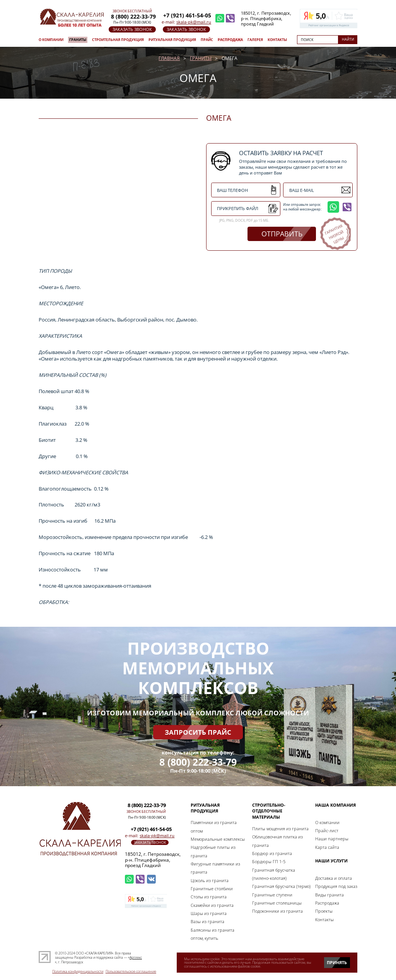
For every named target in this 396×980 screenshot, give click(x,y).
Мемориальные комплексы (218, 839)
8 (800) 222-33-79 (198, 762)
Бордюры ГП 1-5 (269, 861)
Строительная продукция (118, 40)
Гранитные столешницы (277, 903)
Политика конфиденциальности (78, 971)
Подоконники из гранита (277, 911)
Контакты (277, 40)
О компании (51, 40)
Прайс (207, 40)
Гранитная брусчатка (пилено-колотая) (274, 874)
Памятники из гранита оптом (214, 826)
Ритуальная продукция (172, 40)
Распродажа (230, 40)
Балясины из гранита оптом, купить (213, 934)
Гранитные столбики (212, 888)
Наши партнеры (332, 839)
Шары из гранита (209, 913)
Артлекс (136, 957)
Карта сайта (327, 847)
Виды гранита (329, 895)
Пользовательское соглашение (131, 971)
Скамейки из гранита (212, 905)
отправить (282, 234)
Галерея (255, 40)
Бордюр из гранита (272, 853)
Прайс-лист (327, 830)
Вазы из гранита (207, 921)
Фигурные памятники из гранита (215, 868)
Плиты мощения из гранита (280, 829)
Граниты (78, 40)
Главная (169, 58)
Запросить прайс (198, 732)
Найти (348, 39)
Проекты (324, 911)
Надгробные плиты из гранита (213, 851)
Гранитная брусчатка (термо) (281, 886)
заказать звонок (132, 29)
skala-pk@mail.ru (194, 22)
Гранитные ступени (272, 895)
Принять (337, 962)
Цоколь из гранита (210, 880)
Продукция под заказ (336, 886)
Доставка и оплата (334, 878)
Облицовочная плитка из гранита (277, 841)
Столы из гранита (209, 897)
